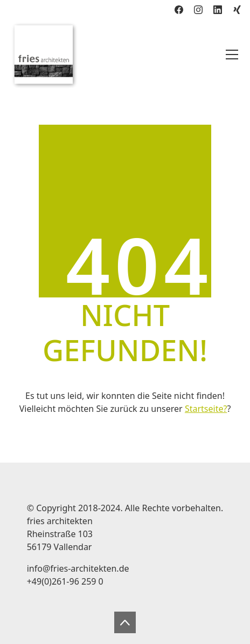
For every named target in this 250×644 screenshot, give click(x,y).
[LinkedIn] (218, 10)
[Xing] (237, 10)
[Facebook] (179, 10)
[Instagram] (198, 10)
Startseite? (206, 409)
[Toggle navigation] (232, 55)
